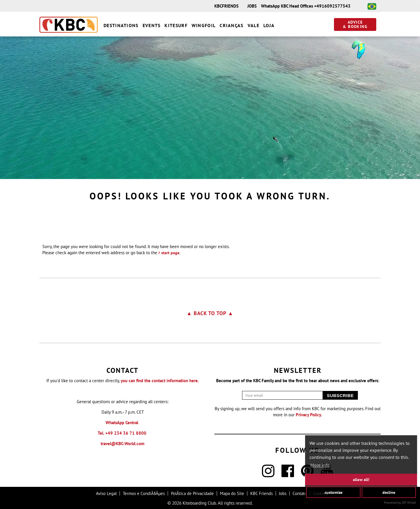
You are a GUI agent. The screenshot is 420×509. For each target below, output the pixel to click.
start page (170, 253)
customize (334, 492)
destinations (121, 25)
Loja (269, 25)
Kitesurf (176, 25)
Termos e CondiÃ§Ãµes (144, 493)
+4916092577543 (332, 6)
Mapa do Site (232, 493)
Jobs (283, 493)
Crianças (231, 25)
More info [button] (320, 465)
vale (253, 25)
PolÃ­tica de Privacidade (192, 493)
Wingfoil (204, 25)
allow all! (361, 479)
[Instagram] (268, 474)
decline (389, 492)
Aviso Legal (106, 493)
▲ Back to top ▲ (210, 313)
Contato (300, 493)
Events (152, 25)
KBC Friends (261, 493)
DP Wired (409, 502)
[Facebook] (288, 474)
